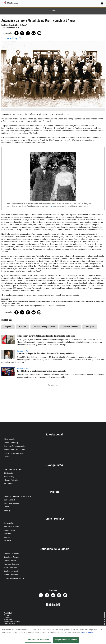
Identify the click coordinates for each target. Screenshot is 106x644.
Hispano (8, 327)
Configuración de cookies (38, 640)
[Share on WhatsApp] (28, 33)
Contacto (7, 615)
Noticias (23, 327)
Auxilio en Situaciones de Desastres (17, 496)
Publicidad (8, 613)
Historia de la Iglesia (12, 503)
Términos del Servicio (12, 622)
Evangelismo (54, 465)
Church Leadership (11, 443)
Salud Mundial (9, 500)
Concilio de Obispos (12, 557)
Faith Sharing (9, 477)
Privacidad (8, 619)
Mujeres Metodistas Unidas (14, 453)
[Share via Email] (39, 33)
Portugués (90, 327)
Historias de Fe (22, 351)
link (51, 206)
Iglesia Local (54, 434)
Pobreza (7, 537)
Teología (7, 507)
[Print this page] (34, 33)
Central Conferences (12, 575)
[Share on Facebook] (16, 33)
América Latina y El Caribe (44, 327)
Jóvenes (7, 457)
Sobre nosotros (9, 624)
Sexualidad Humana (12, 527)
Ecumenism (9, 484)
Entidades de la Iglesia (54, 549)
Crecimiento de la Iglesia (13, 469)
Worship (7, 510)
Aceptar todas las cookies (66, 640)
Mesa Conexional (11, 568)
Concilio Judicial (10, 561)
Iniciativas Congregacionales (15, 446)
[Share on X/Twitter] (22, 33)
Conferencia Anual (11, 571)
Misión (54, 492)
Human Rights (9, 530)
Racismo (7, 534)
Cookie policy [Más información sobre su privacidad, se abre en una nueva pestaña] (87, 632)
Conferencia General (12, 554)
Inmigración (8, 523)
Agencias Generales (12, 564)
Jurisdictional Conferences (14, 578)
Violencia (7, 541)
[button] (42, 595)
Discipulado (8, 473)
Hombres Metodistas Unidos (15, 450)
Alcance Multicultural (12, 480)
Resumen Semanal (70, 327)
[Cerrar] (102, 630)
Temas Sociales (54, 519)
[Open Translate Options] (11, 38)
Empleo (7, 617)
